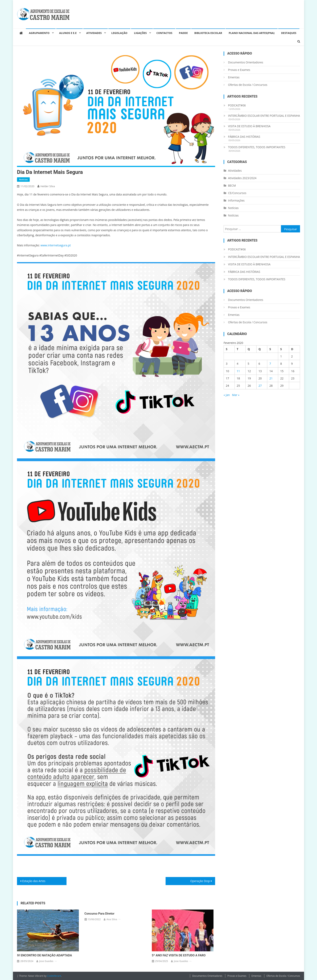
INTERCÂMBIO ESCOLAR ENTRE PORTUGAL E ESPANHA (264, 116)
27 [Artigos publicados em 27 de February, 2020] (260, 386)
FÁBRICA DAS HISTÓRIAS (244, 137)
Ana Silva (112, 919)
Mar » (236, 395)
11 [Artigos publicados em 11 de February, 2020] (238, 371)
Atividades (94, 33)
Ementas (234, 77)
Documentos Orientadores (246, 62)
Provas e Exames (239, 70)
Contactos (164, 33)
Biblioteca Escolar (208, 33)
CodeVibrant (54, 976)
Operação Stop (200, 881)
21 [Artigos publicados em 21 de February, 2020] (271, 378)
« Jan (227, 395)
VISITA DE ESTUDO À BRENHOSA (249, 126)
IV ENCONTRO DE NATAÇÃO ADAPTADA (44, 955)
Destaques (289, 33)
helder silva (48, 186)
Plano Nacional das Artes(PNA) (252, 33)
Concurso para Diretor (99, 914)
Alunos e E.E (68, 33)
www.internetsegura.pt (56, 245)
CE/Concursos (237, 193)
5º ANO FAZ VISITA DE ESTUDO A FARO (179, 955)
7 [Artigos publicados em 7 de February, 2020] (270, 364)
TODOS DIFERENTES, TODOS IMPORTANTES (257, 147)
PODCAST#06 (237, 105)
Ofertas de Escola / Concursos (248, 85)
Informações (236, 200)
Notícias (23, 179)
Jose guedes (46, 961)
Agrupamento (39, 33)
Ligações (140, 33)
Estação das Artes (34, 881)
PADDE (183, 33)
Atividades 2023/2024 (242, 178)
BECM (232, 185)
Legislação (119, 33)
